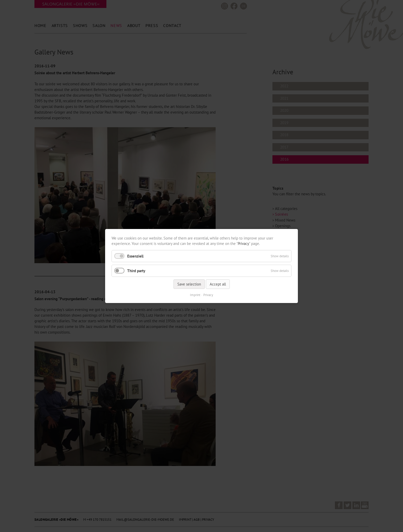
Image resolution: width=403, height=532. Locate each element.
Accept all (218, 284)
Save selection (189, 284)
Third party (136, 271)
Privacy (243, 244)
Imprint (195, 295)
